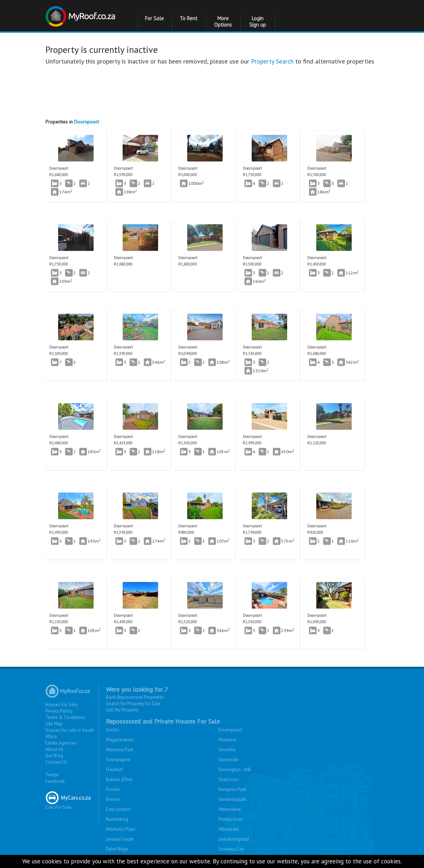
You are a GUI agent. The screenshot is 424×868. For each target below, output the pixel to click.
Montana (227, 740)
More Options (223, 21)
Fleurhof (114, 770)
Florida (113, 789)
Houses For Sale (62, 705)
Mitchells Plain (121, 829)
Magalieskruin (120, 740)
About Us (54, 749)
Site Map (54, 724)
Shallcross (229, 779)
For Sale (154, 18)
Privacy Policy (59, 711)
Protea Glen (230, 819)
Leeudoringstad (234, 839)
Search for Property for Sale (133, 704)
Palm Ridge (117, 849)
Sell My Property (122, 710)
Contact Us (56, 762)
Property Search (272, 61)
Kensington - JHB (235, 770)
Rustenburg (117, 819)
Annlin (112, 730)
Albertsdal (229, 829)
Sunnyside (228, 760)
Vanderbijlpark (232, 799)
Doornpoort (87, 122)
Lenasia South (120, 839)
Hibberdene (230, 809)
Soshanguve (118, 760)
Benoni (113, 799)
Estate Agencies (61, 743)
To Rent (189, 18)
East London (118, 809)
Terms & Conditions (65, 717)
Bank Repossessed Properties (135, 697)
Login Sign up (258, 21)
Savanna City (231, 849)
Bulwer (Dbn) (119, 779)
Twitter (52, 775)
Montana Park (120, 750)
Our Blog (54, 756)
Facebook (55, 781)
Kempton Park (232, 789)
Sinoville (227, 750)
